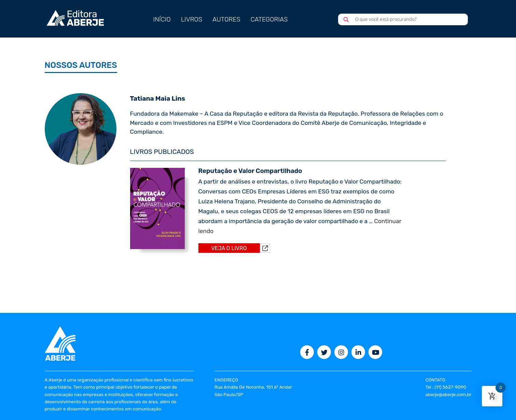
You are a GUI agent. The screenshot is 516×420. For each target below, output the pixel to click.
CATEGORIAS (269, 19)
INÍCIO (162, 19)
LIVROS (192, 19)
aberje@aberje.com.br (449, 395)
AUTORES (226, 19)
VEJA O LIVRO (229, 248)
